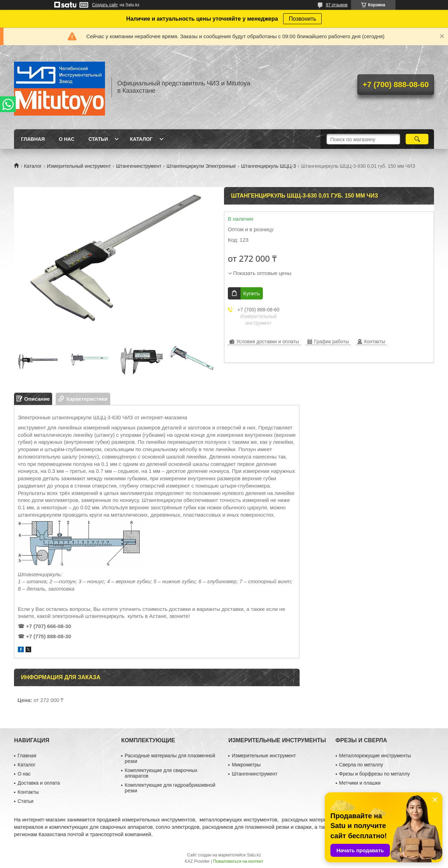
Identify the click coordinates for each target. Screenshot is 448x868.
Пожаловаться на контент (238, 861)
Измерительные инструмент (264, 756)
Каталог (141, 139)
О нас (67, 139)
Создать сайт (105, 5)
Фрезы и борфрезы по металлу (374, 774)
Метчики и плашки (360, 783)
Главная (33, 139)
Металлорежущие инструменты (375, 756)
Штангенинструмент (139, 166)
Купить (251, 293)
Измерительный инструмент (79, 166)
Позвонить (302, 19)
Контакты (28, 792)
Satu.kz (254, 855)
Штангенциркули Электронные (201, 166)
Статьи (98, 139)
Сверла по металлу (361, 765)
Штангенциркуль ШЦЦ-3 (269, 166)
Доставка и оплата (39, 783)
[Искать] (417, 139)
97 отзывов (337, 5)
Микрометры (246, 765)
